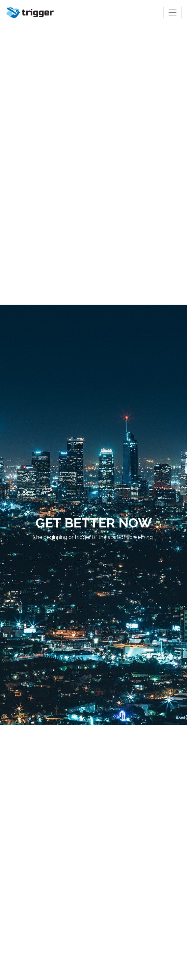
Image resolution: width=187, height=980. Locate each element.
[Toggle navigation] (173, 12)
